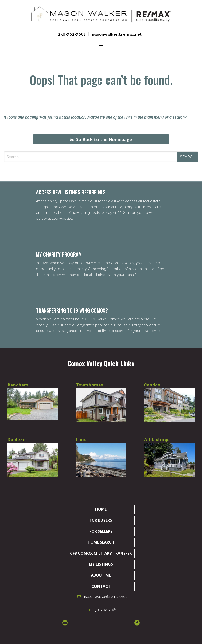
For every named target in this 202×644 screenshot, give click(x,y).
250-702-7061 (72, 34)
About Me (101, 575)
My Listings (101, 564)
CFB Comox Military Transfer (101, 553)
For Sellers (101, 531)
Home (101, 509)
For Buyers (101, 520)
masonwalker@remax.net (116, 34)
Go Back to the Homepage (104, 139)
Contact (101, 586)
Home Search (101, 542)
